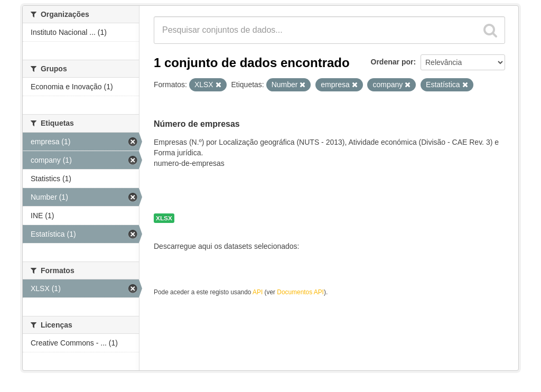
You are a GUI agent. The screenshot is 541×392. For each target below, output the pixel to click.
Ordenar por (392, 62)
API (258, 292)
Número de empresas (197, 124)
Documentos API (300, 292)
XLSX (164, 218)
